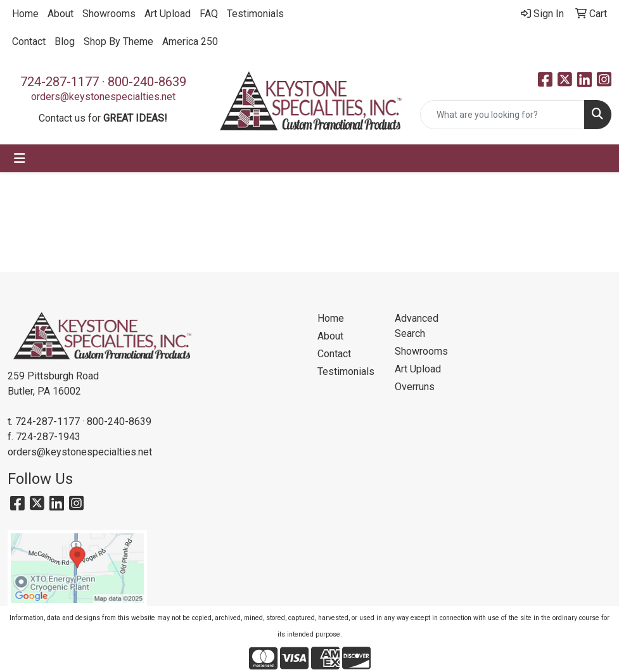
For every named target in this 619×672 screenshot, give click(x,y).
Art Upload (168, 14)
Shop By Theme (118, 41)
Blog (65, 41)
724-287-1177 (60, 82)
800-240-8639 (147, 82)
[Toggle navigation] (20, 158)
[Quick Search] (502, 115)
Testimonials (255, 14)
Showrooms (109, 14)
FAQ (209, 14)
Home (25, 14)
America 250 (190, 41)
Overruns (415, 387)
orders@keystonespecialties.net (103, 97)
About (61, 14)
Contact (29, 41)
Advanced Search (417, 326)
